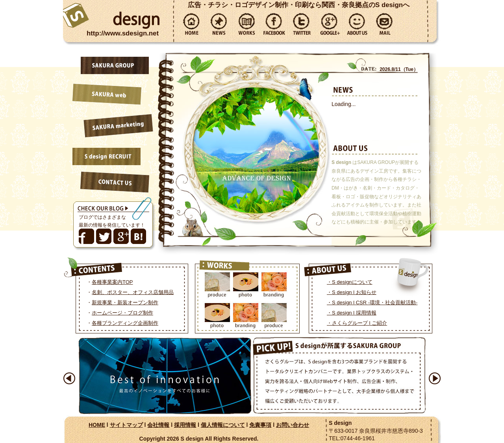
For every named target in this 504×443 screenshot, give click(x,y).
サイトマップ (126, 425)
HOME (97, 425)
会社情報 (158, 425)
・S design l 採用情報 (352, 313)
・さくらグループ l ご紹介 (357, 323)
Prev (69, 378)
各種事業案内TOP (112, 282)
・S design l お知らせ (352, 292)
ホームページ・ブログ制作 (122, 313)
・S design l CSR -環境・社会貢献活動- (372, 302)
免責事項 (260, 425)
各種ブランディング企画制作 (125, 323)
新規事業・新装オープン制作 (125, 302)
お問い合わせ (293, 425)
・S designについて (350, 282)
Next (435, 378)
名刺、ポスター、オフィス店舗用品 (133, 292)
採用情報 (185, 425)
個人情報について (223, 425)
